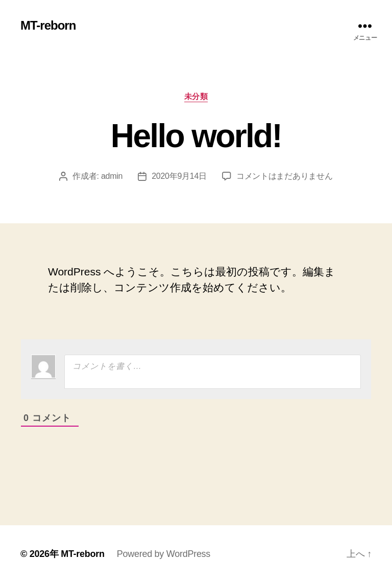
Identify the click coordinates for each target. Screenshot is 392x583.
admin (112, 176)
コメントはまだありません (285, 176)
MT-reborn (48, 26)
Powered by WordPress (164, 554)
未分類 (196, 96)
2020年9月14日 (179, 176)
